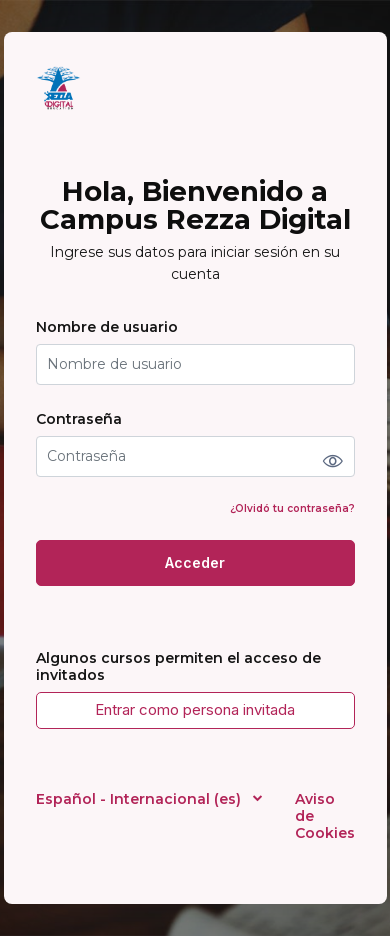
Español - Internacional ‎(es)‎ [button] (140, 799)
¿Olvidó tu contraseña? (292, 508)
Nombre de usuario (107, 327)
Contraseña (79, 419)
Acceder (195, 562)
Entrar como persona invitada (195, 709)
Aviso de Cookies (325, 816)
